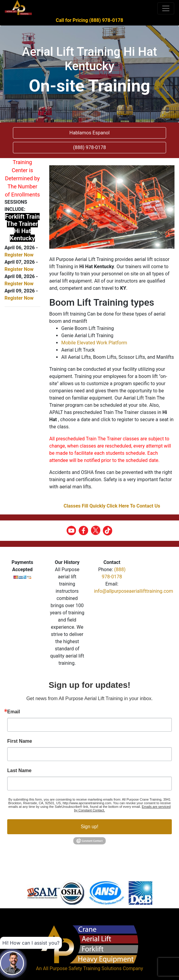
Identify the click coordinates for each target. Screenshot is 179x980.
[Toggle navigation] (166, 8)
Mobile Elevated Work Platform (94, 343)
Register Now (19, 255)
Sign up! (90, 827)
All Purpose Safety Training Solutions (82, 968)
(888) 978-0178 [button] (89, 147)
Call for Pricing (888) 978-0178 (89, 20)
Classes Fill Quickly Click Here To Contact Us (112, 506)
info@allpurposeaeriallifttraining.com (133, 591)
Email (14, 712)
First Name (20, 741)
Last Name (19, 771)
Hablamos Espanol (89, 133)
